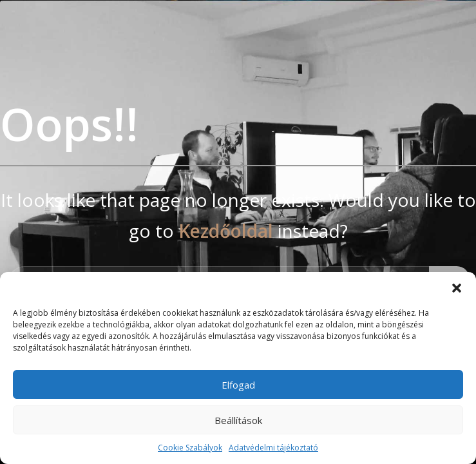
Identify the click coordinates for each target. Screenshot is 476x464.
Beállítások (238, 420)
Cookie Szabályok (190, 448)
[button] (457, 288)
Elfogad (238, 385)
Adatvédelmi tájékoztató (273, 448)
